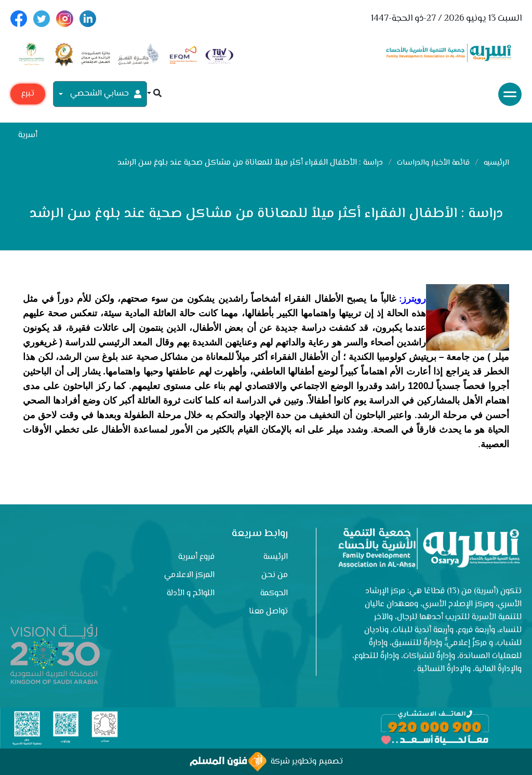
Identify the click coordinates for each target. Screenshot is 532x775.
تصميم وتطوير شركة (266, 762)
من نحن (275, 575)
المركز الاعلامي (189, 575)
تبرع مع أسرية (28, 96)
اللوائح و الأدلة (191, 593)
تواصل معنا (268, 612)
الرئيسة (276, 557)
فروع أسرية (196, 557)
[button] (154, 94)
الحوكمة (274, 593)
